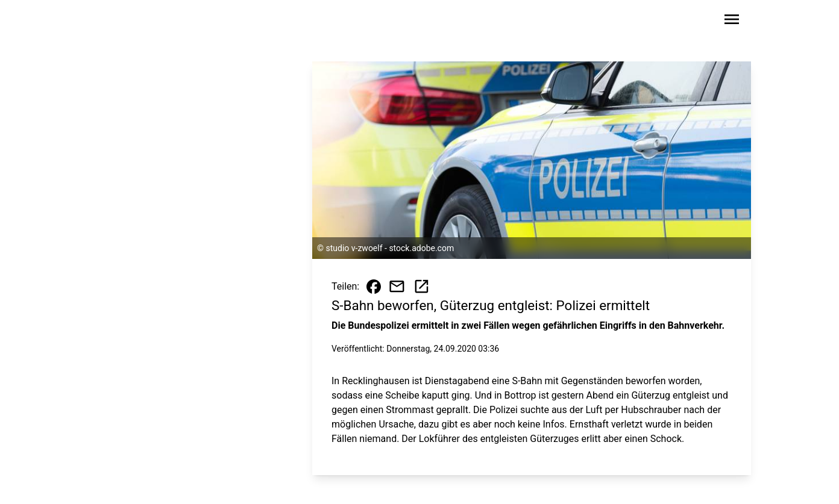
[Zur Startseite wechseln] (127, 22)
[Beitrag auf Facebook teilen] (374, 287)
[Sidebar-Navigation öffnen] (732, 21)
